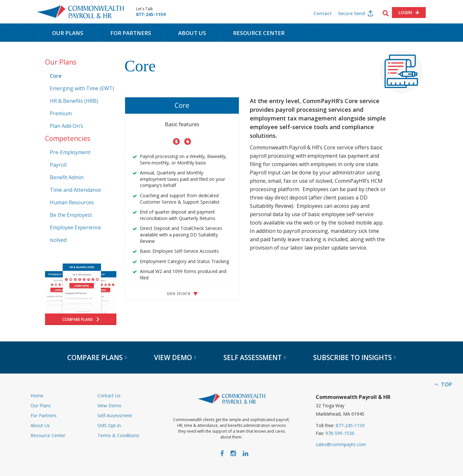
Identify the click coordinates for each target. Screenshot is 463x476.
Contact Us (109, 396)
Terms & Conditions (118, 435)
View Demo (109, 405)
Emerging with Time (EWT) (82, 88)
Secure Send (351, 13)
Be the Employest (71, 215)
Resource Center (259, 33)
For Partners (131, 33)
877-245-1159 (151, 14)
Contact (323, 13)
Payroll (58, 165)
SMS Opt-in (109, 425)
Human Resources (72, 202)
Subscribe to (355, 357)
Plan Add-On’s (67, 126)
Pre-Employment (70, 152)
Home (37, 396)
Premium (61, 113)
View (175, 357)
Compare (97, 357)
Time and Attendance (75, 190)
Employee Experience (75, 227)
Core (56, 76)
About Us (192, 33)
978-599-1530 (340, 433)
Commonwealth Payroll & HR (80, 12)
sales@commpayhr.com (341, 444)
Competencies (68, 138)
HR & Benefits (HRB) (74, 101)
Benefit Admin (67, 177)
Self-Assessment (115, 415)
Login (405, 12)
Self (255, 357)
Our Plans (68, 33)
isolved (58, 240)
